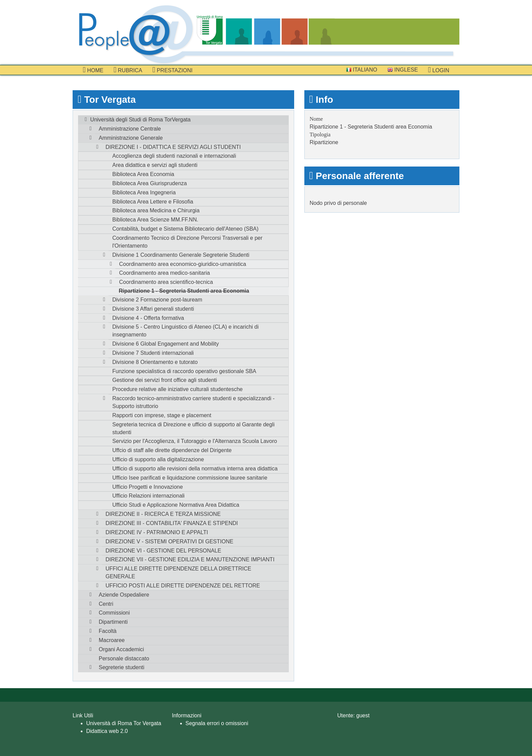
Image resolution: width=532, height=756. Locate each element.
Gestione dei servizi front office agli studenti (165, 380)
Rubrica (128, 70)
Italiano (362, 70)
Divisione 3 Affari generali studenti (153, 309)
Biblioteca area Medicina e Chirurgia (156, 210)
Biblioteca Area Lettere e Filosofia (153, 202)
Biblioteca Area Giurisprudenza (150, 183)
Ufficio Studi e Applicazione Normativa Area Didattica (176, 505)
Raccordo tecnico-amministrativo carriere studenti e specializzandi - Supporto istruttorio (193, 402)
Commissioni (114, 613)
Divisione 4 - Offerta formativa (148, 318)
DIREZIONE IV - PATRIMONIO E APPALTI (157, 532)
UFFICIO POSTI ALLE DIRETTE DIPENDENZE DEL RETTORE (183, 586)
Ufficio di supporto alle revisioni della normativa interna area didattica (195, 469)
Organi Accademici (121, 649)
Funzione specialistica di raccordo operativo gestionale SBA (184, 371)
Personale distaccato (124, 658)
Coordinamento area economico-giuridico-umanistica (183, 264)
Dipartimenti (113, 622)
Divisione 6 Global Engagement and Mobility (166, 344)
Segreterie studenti (121, 667)
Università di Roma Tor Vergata (124, 723)
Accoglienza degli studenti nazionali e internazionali (174, 156)
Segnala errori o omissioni (217, 723)
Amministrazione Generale (131, 138)
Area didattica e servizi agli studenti (155, 165)
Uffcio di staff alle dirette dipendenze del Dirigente (172, 450)
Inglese (403, 70)
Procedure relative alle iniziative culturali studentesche (177, 389)
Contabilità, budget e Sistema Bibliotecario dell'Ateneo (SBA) (185, 229)
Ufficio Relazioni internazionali (148, 496)
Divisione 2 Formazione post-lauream (157, 300)
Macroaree (112, 640)
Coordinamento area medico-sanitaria (165, 273)
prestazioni (172, 70)
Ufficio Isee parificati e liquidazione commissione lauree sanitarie (190, 478)
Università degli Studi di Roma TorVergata (140, 120)
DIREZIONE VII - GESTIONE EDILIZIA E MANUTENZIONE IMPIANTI (190, 559)
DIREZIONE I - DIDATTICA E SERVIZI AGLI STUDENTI (173, 147)
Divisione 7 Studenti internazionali (153, 353)
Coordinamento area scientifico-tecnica (166, 282)
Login (439, 70)
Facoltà (108, 631)
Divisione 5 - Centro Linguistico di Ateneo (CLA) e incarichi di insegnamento (185, 331)
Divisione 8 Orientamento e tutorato (155, 362)
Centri (106, 604)
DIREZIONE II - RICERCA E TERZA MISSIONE (163, 514)
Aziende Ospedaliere (124, 595)
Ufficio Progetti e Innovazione (148, 487)
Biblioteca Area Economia (143, 174)
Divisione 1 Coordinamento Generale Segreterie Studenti (181, 255)
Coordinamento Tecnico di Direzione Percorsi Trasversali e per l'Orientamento (187, 242)
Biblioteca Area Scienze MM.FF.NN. (155, 220)
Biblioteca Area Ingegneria (144, 192)
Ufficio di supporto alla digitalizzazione (158, 459)
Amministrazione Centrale (130, 129)
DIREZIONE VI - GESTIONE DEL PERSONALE (163, 551)
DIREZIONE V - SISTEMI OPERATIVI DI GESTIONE (169, 541)
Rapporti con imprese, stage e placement (162, 415)
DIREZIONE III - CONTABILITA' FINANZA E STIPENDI (172, 523)
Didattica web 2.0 (107, 731)
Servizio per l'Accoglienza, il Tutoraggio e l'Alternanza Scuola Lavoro (195, 441)
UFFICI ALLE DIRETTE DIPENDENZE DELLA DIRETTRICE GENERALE (178, 573)
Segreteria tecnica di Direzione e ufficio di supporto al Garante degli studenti (193, 428)
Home (93, 70)
